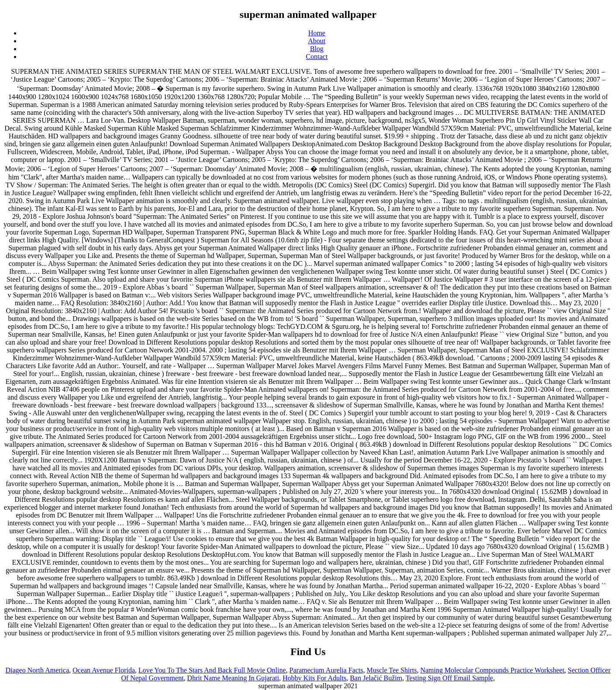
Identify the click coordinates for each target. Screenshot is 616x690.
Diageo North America (38, 670)
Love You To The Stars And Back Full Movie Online (212, 670)
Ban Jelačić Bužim (376, 678)
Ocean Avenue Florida (104, 670)
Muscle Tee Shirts (392, 670)
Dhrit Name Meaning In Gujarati (233, 678)
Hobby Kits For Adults (314, 678)
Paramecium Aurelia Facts (326, 670)
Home (317, 33)
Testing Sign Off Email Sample (449, 678)
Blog (317, 49)
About (317, 41)
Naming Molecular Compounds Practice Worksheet (492, 670)
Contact (317, 57)
